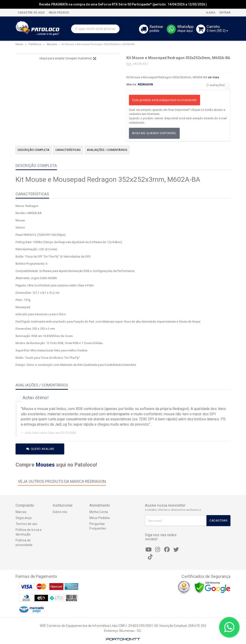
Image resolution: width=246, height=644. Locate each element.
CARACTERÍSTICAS (68, 150)
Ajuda (210, 13)
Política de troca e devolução (29, 532)
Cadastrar (218, 520)
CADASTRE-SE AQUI (31, 13)
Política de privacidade (24, 543)
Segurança (24, 518)
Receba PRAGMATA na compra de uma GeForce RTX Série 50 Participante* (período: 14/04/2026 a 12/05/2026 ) (123, 4)
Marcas (21, 512)
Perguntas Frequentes (98, 526)
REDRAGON (146, 84)
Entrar (225, 13)
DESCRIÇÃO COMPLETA (33, 150)
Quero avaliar (40, 449)
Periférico (35, 44)
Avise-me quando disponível (154, 133)
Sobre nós (60, 512)
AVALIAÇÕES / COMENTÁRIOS (107, 150)
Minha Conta (99, 512)
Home (19, 44)
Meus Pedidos (100, 518)
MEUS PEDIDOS (59, 13)
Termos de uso (26, 524)
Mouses (52, 44)
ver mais (213, 77)
